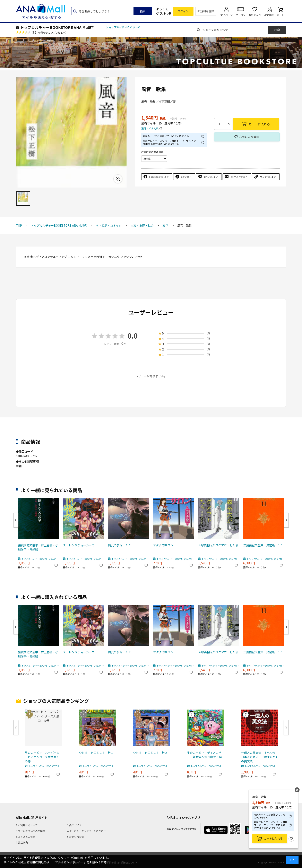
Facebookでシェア (159, 177)
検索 (143, 11)
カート (281, 15)
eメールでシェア (239, 176)
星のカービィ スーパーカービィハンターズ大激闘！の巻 (42, 757)
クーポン (241, 15)
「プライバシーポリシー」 (69, 862)
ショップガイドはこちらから (123, 27)
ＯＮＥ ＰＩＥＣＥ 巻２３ (150, 755)
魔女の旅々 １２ (120, 545)
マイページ (226, 15)
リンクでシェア (268, 177)
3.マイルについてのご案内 (31, 831)
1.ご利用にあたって (27, 825)
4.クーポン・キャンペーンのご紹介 (87, 831)
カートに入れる (273, 838)
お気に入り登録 (249, 137)
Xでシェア (186, 177)
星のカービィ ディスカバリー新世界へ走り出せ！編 (204, 755)
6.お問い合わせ (76, 837)
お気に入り (255, 15)
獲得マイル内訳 (150, 128)
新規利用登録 (206, 11)
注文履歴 (269, 15)
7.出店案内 (22, 842)
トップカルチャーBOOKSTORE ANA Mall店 (57, 27)
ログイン (183, 11)
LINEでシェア (211, 177)
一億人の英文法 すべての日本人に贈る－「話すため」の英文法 (259, 757)
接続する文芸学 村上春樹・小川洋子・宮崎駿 (38, 547)
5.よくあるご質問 (26, 837)
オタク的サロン (163, 545)
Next (286, 520)
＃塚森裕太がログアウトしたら (218, 545)
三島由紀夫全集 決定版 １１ (263, 545)
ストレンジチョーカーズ (79, 545)
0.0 (133, 336)
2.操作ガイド (74, 825)
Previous (16, 520)
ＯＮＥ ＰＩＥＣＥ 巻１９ (96, 755)
